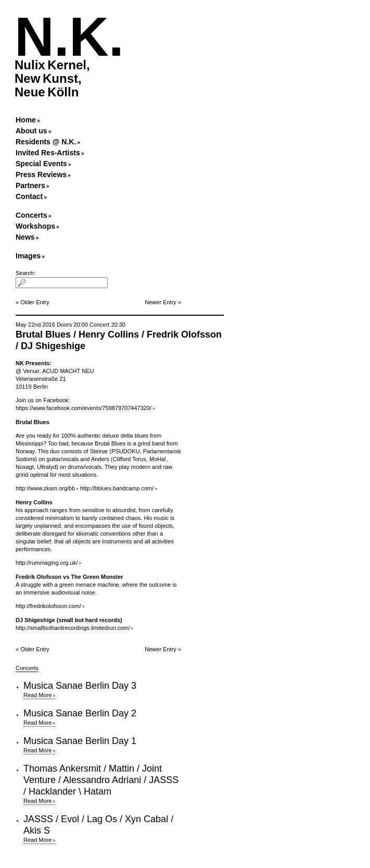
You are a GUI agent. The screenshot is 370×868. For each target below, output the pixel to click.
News (25, 237)
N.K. (69, 37)
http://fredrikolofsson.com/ (48, 606)
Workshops (35, 226)
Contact (29, 196)
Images (28, 256)
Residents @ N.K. (46, 142)
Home (26, 120)
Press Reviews (41, 175)
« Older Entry (33, 302)
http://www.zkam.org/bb (45, 488)
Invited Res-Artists (48, 153)
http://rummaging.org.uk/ (47, 563)
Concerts (31, 215)
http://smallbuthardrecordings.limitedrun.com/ (73, 628)
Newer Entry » (163, 302)
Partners (30, 185)
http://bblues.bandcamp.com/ (117, 488)
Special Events (41, 164)
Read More (37, 695)
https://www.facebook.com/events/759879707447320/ (84, 408)
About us (31, 131)
